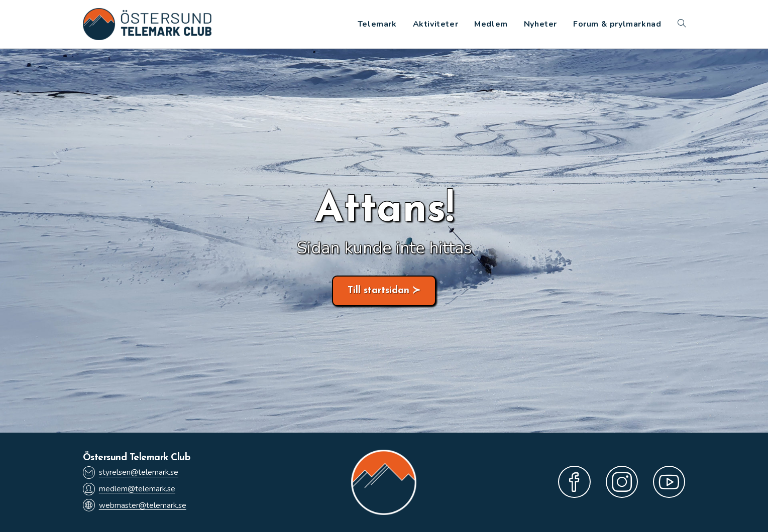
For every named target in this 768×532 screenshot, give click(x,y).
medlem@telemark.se (129, 489)
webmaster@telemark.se (135, 505)
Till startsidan (378, 291)
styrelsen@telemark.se (131, 473)
